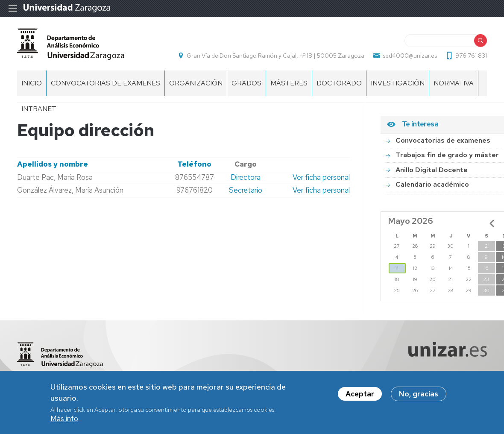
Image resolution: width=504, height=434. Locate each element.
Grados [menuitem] (246, 83)
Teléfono (194, 164)
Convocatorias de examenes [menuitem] (105, 83)
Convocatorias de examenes (443, 140)
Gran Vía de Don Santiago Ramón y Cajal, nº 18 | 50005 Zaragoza (275, 56)
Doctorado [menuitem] (339, 83)
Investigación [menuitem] (398, 83)
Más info (64, 421)
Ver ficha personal (321, 177)
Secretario (246, 190)
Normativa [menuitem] (454, 83)
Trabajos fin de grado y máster (447, 155)
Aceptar (360, 396)
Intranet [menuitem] (39, 109)
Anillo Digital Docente (432, 170)
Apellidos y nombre (53, 164)
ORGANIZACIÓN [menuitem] (196, 83)
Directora (246, 177)
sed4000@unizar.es (410, 56)
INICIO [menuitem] (32, 83)
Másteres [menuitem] (289, 83)
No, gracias (419, 396)
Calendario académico (432, 184)
